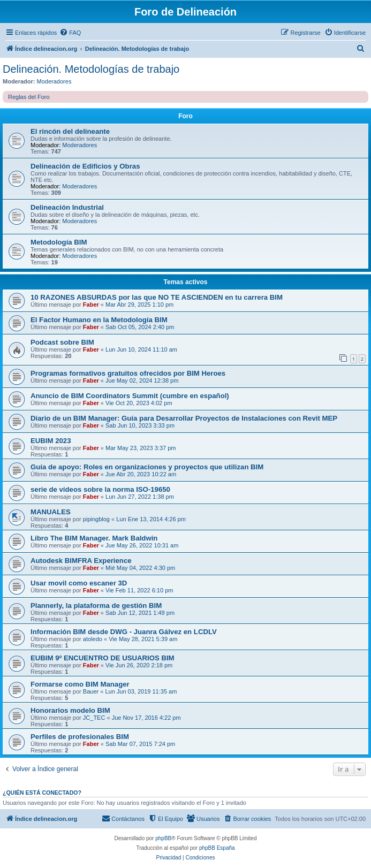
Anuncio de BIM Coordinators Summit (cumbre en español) (130, 396)
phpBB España (217, 848)
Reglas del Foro (29, 97)
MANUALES (51, 512)
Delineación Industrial (67, 207)
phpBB (163, 838)
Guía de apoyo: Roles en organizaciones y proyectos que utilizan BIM (147, 467)
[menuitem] (70, 33)
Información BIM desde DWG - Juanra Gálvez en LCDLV (124, 632)
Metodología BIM (59, 242)
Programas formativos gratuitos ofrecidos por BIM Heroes (128, 373)
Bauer (91, 691)
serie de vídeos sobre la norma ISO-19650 (100, 489)
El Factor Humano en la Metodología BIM (99, 320)
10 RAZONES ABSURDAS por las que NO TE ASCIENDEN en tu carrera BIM (157, 297)
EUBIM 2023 (51, 441)
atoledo (93, 639)
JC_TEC (94, 718)
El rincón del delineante (70, 131)
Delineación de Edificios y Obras (85, 166)
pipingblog (96, 519)
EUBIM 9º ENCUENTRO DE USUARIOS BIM (103, 658)
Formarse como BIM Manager (80, 684)
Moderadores (54, 81)
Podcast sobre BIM (62, 342)
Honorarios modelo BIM (70, 710)
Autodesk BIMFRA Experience (81, 561)
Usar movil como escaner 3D (79, 583)
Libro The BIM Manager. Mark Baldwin (94, 538)
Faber (91, 304)
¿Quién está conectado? (42, 793)
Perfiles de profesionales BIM (80, 737)
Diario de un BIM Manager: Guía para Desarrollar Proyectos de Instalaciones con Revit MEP (184, 418)
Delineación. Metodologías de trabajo (91, 69)
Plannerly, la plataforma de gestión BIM (96, 606)
